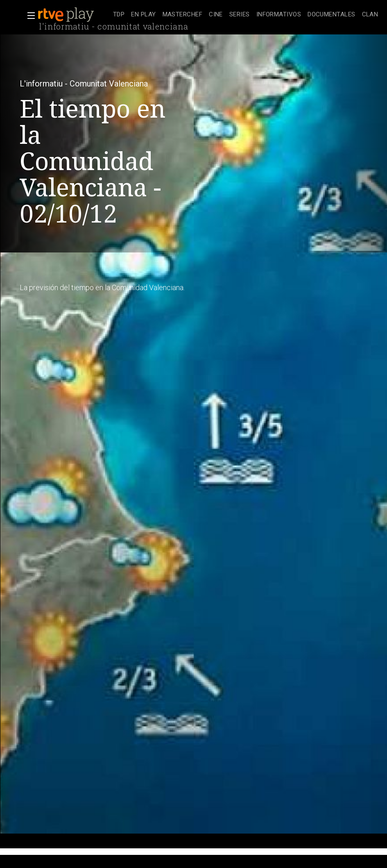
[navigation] (246, 15)
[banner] (74, 15)
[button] (29, 16)
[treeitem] (119, 15)
